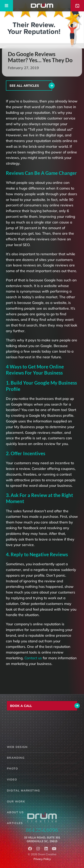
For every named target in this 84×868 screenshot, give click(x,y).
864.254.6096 (42, 834)
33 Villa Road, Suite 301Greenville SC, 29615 (42, 844)
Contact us (33, 658)
